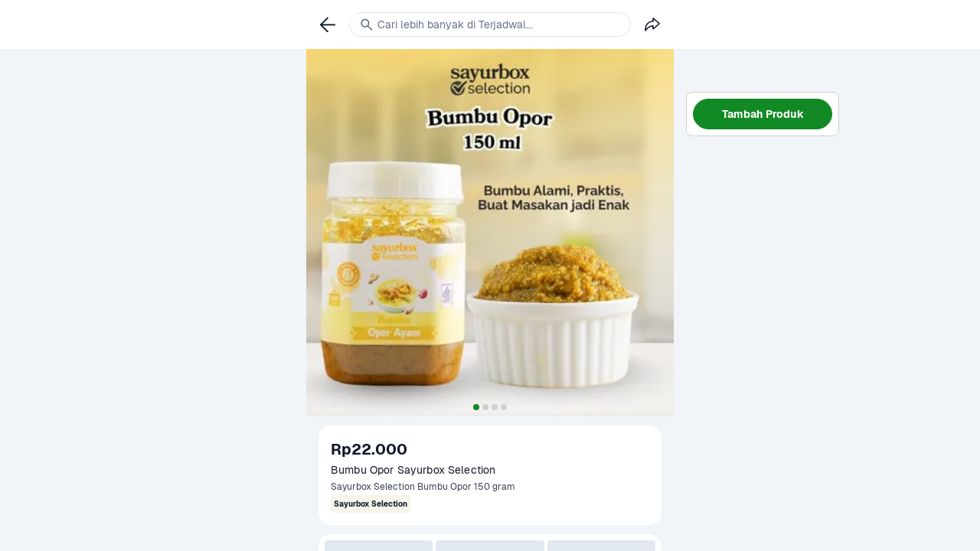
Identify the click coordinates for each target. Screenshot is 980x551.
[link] (328, 24)
